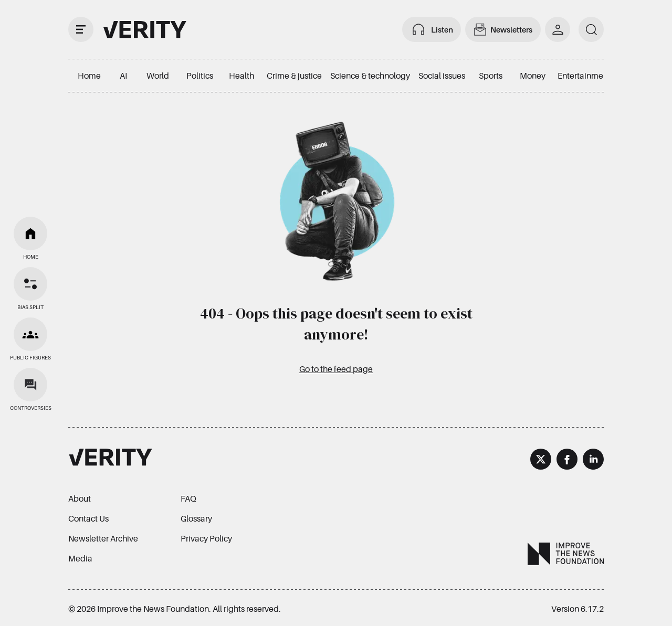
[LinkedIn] (593, 461)
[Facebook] (567, 461)
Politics (200, 76)
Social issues (442, 76)
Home (89, 76)
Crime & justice (294, 76)
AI (123, 76)
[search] (591, 29)
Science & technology (370, 76)
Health (241, 76)
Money (533, 76)
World (158, 76)
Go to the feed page (336, 369)
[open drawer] (81, 29)
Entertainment (584, 76)
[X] (541, 461)
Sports (491, 76)
